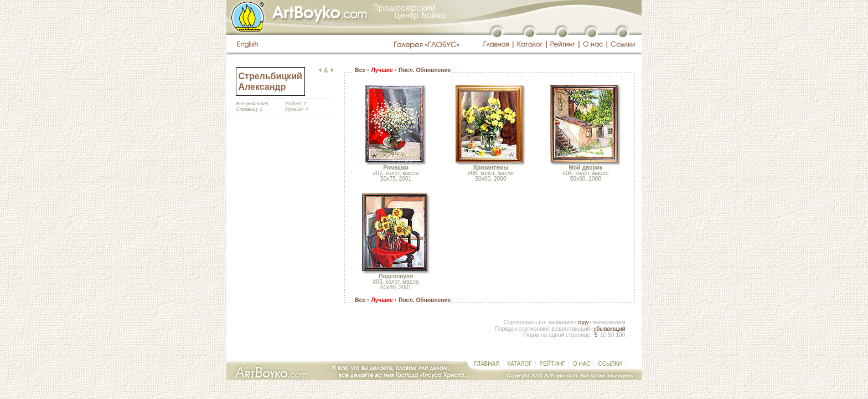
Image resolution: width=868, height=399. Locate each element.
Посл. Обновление (425, 70)
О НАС (582, 364)
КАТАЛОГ (519, 364)
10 (603, 335)
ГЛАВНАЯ (487, 364)
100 (620, 335)
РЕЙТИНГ (552, 364)
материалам (609, 322)
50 (611, 335)
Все (360, 70)
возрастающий (571, 329)
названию (561, 322)
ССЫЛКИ (610, 364)
